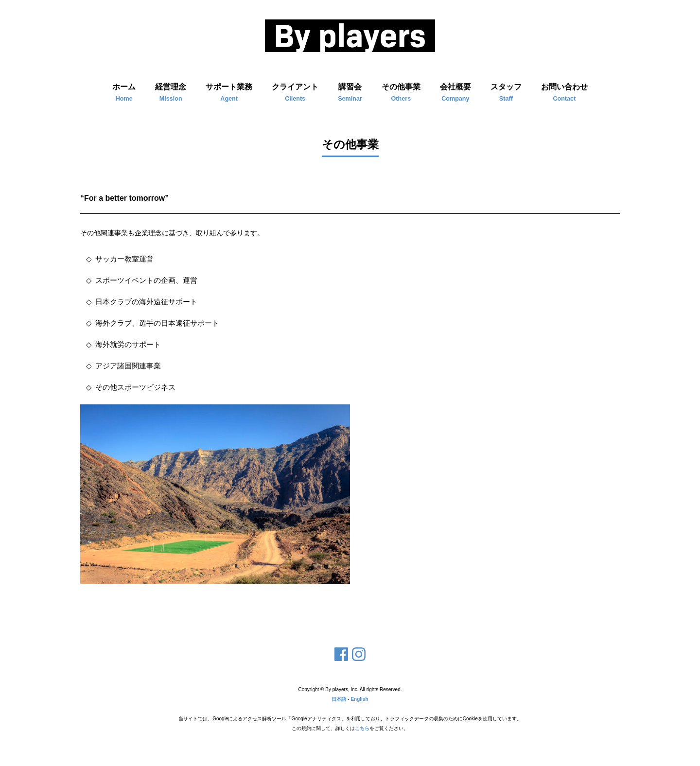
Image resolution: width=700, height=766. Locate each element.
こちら (362, 728)
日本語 (339, 699)
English (359, 699)
